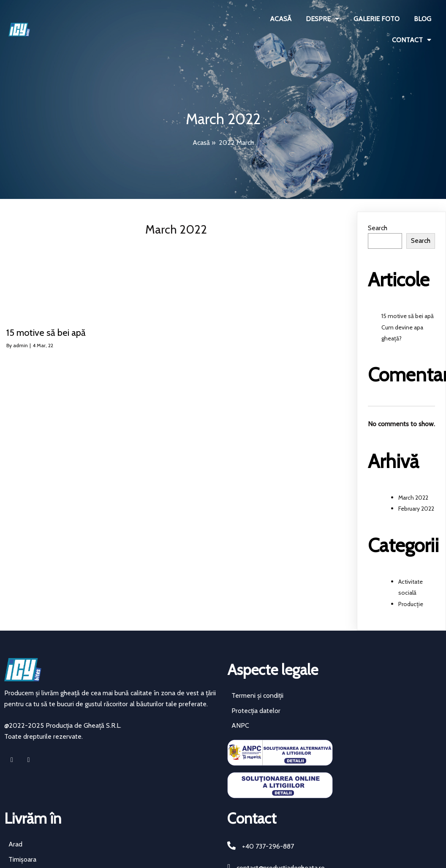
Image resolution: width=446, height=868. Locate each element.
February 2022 (416, 509)
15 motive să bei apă (408, 316)
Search (378, 228)
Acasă (201, 143)
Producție (411, 604)
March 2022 (413, 498)
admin (20, 345)
